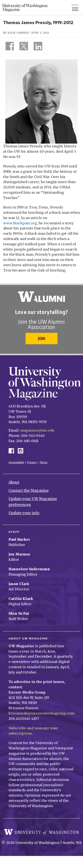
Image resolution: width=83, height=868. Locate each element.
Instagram (22, 450)
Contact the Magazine (29, 491)
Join (41, 338)
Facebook (13, 450)
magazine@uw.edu (37, 430)
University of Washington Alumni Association (41, 297)
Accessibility (16, 462)
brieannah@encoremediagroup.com (41, 713)
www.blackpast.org (20, 223)
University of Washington (41, 832)
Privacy (32, 462)
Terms (44, 462)
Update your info (24, 513)
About (14, 482)
